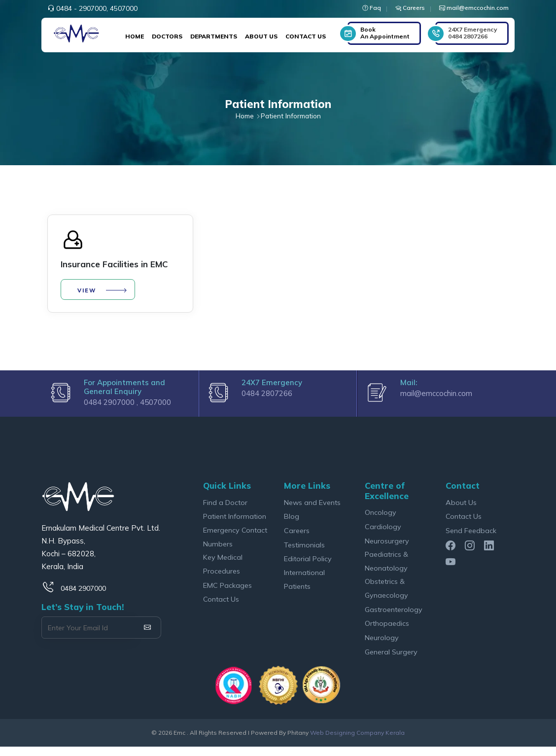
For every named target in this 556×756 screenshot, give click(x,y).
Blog (292, 524)
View (89, 293)
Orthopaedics (387, 632)
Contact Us (306, 36)
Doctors (167, 36)
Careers (297, 539)
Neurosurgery (387, 549)
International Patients (305, 588)
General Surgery (391, 661)
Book (385, 33)
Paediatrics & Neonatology (387, 569)
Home (135, 36)
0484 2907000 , (112, 410)
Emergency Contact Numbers (236, 545)
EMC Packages (227, 594)
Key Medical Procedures (223, 573)
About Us (261, 36)
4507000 (124, 8)
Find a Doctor (226, 510)
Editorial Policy (308, 567)
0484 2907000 (83, 596)
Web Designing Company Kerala (357, 742)
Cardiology (383, 534)
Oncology (381, 520)
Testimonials (305, 553)
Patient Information (235, 524)
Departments (214, 36)
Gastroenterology (394, 618)
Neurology (382, 647)
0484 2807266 (473, 33)
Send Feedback (471, 539)
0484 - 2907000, (82, 8)
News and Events (313, 510)
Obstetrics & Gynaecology (386, 597)
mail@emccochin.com (436, 401)
